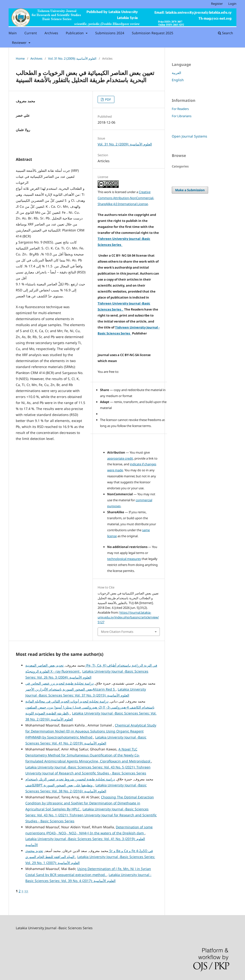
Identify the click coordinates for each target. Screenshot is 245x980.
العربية (176, 73)
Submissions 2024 (110, 33)
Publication (75, 33)
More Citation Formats (117, 632)
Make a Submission (190, 190)
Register (217, 4)
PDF (108, 99)
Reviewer (20, 43)
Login (232, 4)
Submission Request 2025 (153, 33)
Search (226, 33)
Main (13, 33)
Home (20, 58)
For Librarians (182, 116)
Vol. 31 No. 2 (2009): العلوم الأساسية (72, 58)
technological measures (124, 559)
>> (26, 891)
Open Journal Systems (189, 136)
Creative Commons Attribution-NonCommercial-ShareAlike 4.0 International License (126, 198)
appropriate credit (120, 458)
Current (31, 33)
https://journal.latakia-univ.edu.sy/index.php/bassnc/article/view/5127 (128, 617)
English (178, 80)
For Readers (180, 109)
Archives (51, 33)
